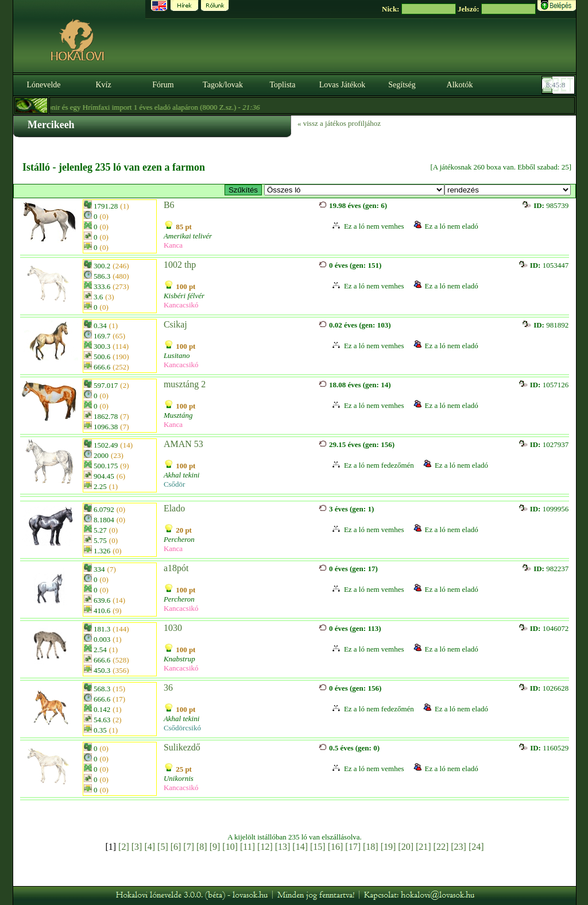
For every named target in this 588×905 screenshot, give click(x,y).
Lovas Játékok (342, 85)
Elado (174, 508)
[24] (476, 847)
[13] (283, 847)
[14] (300, 847)
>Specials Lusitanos (354, 190)
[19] (388, 847)
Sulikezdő (182, 747)
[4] (150, 847)
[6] (176, 847)
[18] (371, 847)
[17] (353, 847)
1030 (173, 628)
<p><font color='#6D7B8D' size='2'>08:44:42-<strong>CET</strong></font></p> (559, 85)
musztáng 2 (185, 384)
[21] (423, 847)
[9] (215, 847)
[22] (441, 847)
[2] (124, 847)
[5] (163, 847)
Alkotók (460, 85)
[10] (230, 847)
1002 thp (180, 265)
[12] (265, 847)
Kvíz (103, 85)
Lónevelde (43, 85)
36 (168, 688)
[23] (459, 847)
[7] (189, 847)
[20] (406, 847)
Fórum (163, 85)
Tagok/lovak (223, 85)
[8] (202, 847)
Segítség (402, 85)
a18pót (176, 568)
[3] (137, 847)
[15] (318, 847)
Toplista (283, 85)
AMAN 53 (183, 444)
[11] (247, 847)
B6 (169, 205)
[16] (336, 847)
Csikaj (175, 324)
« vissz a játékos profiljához (339, 123)
